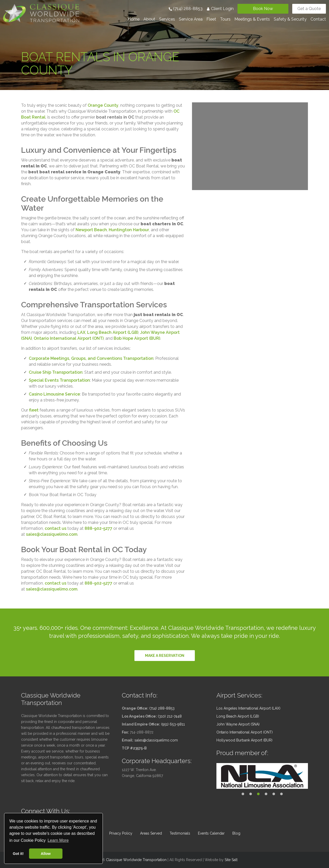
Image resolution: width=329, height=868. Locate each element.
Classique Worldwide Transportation (136, 860)
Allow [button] (46, 854)
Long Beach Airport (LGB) (113, 332)
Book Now (263, 9)
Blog (236, 833)
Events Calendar (211, 833)
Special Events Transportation (59, 380)
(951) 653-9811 (173, 724)
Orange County (103, 105)
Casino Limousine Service (54, 394)
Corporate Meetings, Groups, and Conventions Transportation (91, 358)
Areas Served (151, 833)
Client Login (220, 9)
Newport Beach (91, 230)
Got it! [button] (18, 854)
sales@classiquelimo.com (52, 534)
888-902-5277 (98, 528)
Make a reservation (165, 656)
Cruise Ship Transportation (56, 372)
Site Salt (231, 860)
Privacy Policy (121, 833)
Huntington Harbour (129, 230)
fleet (34, 410)
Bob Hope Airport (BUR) (137, 338)
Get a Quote (309, 9)
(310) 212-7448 (170, 716)
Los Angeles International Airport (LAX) (248, 708)
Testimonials (180, 833)
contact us (56, 528)
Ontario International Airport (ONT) (69, 338)
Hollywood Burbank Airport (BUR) (244, 740)
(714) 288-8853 (186, 9)
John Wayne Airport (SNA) (238, 724)
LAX (81, 332)
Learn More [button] (58, 840)
